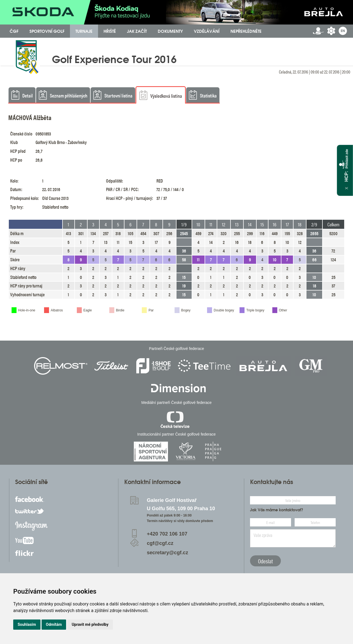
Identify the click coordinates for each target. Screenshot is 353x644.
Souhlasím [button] (27, 624)
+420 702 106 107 (167, 534)
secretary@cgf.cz (167, 553)
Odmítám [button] (54, 624)
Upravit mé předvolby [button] (90, 624)
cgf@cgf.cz (160, 543)
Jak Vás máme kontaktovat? (277, 510)
